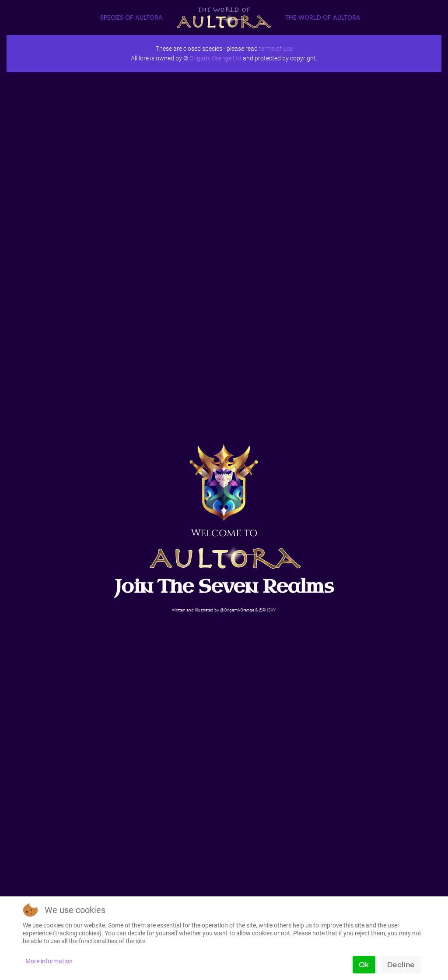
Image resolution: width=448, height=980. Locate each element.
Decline (401, 965)
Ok (364, 965)
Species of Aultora (131, 18)
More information (49, 961)
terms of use (276, 49)
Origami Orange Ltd (215, 58)
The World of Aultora (323, 18)
